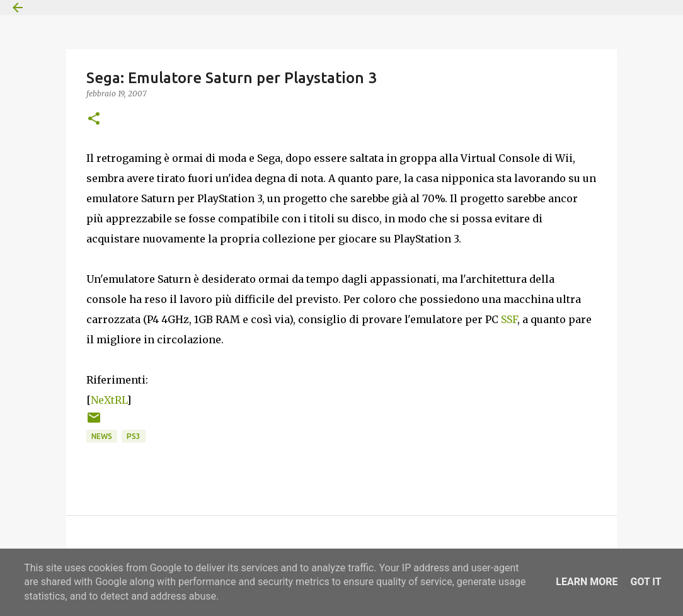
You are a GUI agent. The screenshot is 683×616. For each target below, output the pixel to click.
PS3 (134, 436)
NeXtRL (109, 400)
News (102, 436)
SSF (509, 319)
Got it (646, 582)
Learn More (587, 582)
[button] (94, 119)
